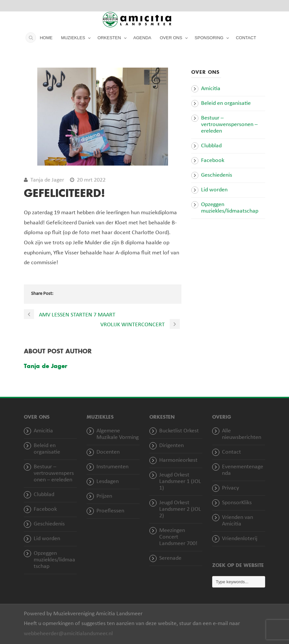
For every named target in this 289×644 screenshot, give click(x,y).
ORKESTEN (109, 38)
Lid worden (214, 190)
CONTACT (246, 38)
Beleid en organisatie (226, 103)
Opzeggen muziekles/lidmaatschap (230, 208)
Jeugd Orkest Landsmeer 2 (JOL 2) (180, 509)
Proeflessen (110, 511)
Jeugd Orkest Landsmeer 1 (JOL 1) (180, 482)
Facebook (213, 161)
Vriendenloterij (240, 539)
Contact (231, 452)
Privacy (230, 488)
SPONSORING (209, 38)
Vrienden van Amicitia (238, 521)
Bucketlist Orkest (179, 431)
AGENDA (142, 38)
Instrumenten (112, 467)
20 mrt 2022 (91, 180)
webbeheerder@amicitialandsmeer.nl (68, 634)
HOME (46, 38)
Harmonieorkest (178, 460)
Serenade (170, 558)
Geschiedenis (217, 175)
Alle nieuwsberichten (242, 434)
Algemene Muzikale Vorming (118, 434)
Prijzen (104, 496)
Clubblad (211, 146)
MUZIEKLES (73, 38)
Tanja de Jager (47, 180)
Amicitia (211, 89)
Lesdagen (108, 482)
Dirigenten (171, 446)
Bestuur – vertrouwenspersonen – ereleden (229, 125)
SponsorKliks (237, 503)
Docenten (108, 452)
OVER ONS (171, 38)
